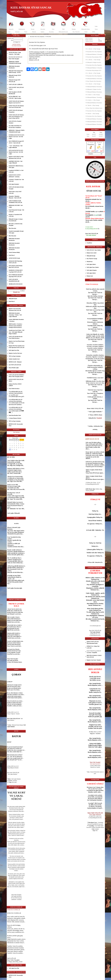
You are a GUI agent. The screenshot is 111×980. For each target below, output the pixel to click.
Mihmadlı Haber (86, 29)
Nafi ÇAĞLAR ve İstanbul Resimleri (15, 122)
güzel (12, 848)
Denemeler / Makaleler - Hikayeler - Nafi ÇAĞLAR (15, 197)
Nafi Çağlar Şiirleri (91, 273)
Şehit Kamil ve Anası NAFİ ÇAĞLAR (15, 192)
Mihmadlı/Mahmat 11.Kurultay (95, 68)
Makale (34, 32)
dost (15, 840)
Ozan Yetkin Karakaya (14, 389)
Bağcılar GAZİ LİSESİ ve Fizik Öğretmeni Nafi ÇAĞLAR (16, 157)
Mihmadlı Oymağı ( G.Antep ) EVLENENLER (16, 220)
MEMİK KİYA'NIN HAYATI (16, 284)
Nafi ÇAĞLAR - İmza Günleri (94, 250)
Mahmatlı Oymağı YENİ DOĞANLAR (15, 81)
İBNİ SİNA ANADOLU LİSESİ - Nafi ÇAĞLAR (94, 656)
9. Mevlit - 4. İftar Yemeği (93, 95)
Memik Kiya (90, 262)
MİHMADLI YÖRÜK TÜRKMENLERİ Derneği (15, 63)
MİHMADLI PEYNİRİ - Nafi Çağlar (16, 206)
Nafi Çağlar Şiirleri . (91, 264)
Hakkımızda (22, 29)
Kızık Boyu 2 (12, 255)
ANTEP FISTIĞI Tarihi (14, 258)
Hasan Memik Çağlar (14, 368)
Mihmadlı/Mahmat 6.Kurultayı (95, 103)
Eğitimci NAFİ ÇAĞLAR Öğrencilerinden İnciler (93, 643)
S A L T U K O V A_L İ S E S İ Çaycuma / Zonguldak (94, 652)
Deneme (17, 32)
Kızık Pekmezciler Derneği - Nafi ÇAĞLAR (16, 211)
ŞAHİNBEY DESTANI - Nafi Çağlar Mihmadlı (16, 162)
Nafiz (96, 26)
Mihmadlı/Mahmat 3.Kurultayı (95, 124)
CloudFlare (89, 243)
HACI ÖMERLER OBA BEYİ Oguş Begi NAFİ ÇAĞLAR (16, 276)
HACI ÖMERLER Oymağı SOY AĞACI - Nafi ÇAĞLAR (16, 142)
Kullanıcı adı (10, 38)
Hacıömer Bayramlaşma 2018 (94, 57)
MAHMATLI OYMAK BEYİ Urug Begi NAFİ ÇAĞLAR (16, 271)
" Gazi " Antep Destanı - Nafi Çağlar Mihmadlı (16, 147)
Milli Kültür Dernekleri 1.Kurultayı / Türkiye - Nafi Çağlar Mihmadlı (15, 315)
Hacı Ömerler (76, 32)
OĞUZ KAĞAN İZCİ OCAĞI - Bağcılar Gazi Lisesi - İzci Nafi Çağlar (16, 152)
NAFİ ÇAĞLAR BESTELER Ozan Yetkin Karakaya (16, 337)
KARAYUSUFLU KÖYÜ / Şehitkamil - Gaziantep (15, 176)
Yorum (33, 29)
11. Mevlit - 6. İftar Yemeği (94, 73)
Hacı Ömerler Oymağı (92, 259)
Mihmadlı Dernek (63, 32)
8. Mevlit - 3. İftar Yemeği (93, 100)
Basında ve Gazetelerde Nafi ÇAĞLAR (15, 215)
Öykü (26, 32)
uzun (95, 677)
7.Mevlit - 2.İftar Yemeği (93, 105)
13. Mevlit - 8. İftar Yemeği (94, 49)
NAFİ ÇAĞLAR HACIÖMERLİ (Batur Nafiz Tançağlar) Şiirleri (16, 376)
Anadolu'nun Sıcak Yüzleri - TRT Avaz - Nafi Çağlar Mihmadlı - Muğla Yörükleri (17, 332)
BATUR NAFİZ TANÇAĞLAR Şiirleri (16, 380)
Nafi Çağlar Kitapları (92, 270)
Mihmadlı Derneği (91, 256)
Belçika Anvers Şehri (92, 253)
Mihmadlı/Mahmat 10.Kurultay (95, 79)
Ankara (20, 662)
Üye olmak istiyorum (16, 46)
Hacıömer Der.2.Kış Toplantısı (94, 111)
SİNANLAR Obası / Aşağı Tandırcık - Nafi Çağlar (15, 53)
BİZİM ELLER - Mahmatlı (15, 362)
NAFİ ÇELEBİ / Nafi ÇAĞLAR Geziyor (16, 88)
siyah (100, 215)
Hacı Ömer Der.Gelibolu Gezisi (95, 108)
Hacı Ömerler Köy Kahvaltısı (94, 81)
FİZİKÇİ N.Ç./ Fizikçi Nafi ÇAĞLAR (93, 647)
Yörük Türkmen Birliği (14, 252)
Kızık (86, 32)
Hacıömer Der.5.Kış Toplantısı (94, 52)
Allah (9, 920)
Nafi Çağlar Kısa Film (14, 350)
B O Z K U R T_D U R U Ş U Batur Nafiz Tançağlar (16, 58)
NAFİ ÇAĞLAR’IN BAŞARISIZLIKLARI (14, 280)
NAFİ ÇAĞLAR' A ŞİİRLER (16, 84)
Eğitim (42, 32)
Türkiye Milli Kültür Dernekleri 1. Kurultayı (16, 320)
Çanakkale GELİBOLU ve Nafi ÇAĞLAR (16, 171)
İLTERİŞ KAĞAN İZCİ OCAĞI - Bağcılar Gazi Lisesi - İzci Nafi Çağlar (17, 137)
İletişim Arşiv (90, 276)
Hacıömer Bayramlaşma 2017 (94, 70)
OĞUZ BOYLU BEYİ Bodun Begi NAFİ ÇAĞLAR (16, 267)
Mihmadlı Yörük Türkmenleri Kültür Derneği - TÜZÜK (16, 72)
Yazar (96, 29)
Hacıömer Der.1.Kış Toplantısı (94, 116)
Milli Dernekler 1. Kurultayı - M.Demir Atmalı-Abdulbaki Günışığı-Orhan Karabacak (16, 326)
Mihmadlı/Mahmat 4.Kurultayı (95, 122)
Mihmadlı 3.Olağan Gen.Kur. (94, 89)
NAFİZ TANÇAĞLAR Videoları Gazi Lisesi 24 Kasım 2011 (16, 107)
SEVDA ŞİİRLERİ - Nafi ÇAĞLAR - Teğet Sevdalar (15, 97)
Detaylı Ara (16, 292)
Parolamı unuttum (16, 44)
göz (12, 834)
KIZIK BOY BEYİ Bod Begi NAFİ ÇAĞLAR (15, 262)
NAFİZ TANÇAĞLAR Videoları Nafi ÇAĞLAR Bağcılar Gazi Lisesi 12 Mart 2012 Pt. (16, 117)
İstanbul (9, 638)
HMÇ (94, 32)
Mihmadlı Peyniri (13, 299)
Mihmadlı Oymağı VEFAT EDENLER (15, 76)
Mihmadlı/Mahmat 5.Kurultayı (95, 119)
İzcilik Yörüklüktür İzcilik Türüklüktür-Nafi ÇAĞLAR (15, 202)
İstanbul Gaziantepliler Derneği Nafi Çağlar (16, 232)
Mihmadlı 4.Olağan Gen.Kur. (94, 62)
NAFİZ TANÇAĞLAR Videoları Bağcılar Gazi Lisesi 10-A (16, 102)
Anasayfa (11, 29)
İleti (63, 29)
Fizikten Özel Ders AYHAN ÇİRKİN (15, 385)
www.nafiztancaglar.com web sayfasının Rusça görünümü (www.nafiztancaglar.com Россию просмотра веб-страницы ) (17, 402)
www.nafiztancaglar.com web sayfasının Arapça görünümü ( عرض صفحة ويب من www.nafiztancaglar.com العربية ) (16, 394)
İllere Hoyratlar (12, 228)
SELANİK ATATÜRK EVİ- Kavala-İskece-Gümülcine (15, 127)
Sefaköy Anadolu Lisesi (14, 359)
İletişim (74, 29)
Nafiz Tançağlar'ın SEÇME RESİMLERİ (15, 93)
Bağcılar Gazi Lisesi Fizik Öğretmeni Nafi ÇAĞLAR (15, 309)
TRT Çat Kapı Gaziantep (15, 356)
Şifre (12, 40)
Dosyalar (43, 29)
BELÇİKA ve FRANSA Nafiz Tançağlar (16, 225)
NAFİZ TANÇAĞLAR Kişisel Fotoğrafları (16, 111)
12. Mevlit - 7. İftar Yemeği (94, 60)
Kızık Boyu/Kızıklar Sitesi (15, 415)
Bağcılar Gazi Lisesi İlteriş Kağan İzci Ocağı (17, 342)
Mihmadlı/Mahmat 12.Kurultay (95, 54)
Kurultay (51, 32)
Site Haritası (16, 432)
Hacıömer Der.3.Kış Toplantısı (94, 76)
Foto (53, 29)
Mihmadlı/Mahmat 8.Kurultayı (95, 92)
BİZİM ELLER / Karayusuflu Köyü (16, 425)
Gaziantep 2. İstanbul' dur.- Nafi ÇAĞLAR (16, 180)
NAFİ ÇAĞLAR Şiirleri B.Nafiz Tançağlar (16, 188)
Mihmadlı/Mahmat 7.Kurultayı (95, 97)
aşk (12, 698)
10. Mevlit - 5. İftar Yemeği (94, 84)
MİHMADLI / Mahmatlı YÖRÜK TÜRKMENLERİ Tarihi (17, 131)
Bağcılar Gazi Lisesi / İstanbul (94, 660)
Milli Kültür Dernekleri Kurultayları (14, 67)
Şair (9, 32)
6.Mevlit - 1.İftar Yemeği (93, 114)
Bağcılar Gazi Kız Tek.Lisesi (15, 353)
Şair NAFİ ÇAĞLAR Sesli (15, 365)
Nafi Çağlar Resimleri (14, 184)
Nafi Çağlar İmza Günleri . (93, 267)
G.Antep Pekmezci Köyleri (15, 418)
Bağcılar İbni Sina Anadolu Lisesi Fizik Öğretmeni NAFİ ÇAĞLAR (17, 347)
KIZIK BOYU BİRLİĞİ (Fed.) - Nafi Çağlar (16, 167)
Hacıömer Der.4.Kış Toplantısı (94, 65)
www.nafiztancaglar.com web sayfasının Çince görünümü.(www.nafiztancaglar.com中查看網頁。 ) (16, 410)
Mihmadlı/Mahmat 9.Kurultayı (95, 87)
